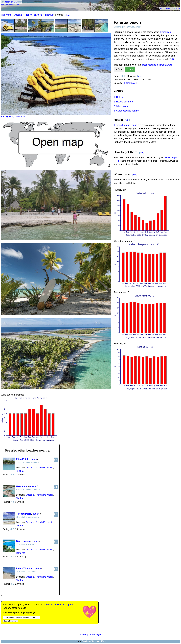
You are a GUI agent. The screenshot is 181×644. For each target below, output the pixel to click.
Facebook (49, 605)
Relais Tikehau (24, 568)
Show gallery (7, 117)
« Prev (119, 69)
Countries (170, 8)
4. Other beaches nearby (126, 111)
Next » (130, 69)
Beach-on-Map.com (90, 641)
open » (33, 459)
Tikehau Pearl (23, 514)
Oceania (18, 15)
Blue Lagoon (23, 541)
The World (6, 15)
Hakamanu (22, 486)
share (68, 15)
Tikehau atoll (166, 32)
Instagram (68, 605)
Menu (178, 8)
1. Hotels (118, 97)
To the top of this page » (90, 634)
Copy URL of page (10, 621)
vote (140, 76)
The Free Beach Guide (10, 5)
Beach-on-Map (11, 2)
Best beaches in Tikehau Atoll (157, 65)
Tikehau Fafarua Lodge (125, 125)
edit (172, 59)
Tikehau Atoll (130, 83)
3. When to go (121, 106)
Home (162, 8)
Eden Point (22, 459)
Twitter (58, 605)
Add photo (21, 117)
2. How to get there (123, 102)
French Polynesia (34, 15)
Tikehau (49, 15)
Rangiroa (21, 553)
